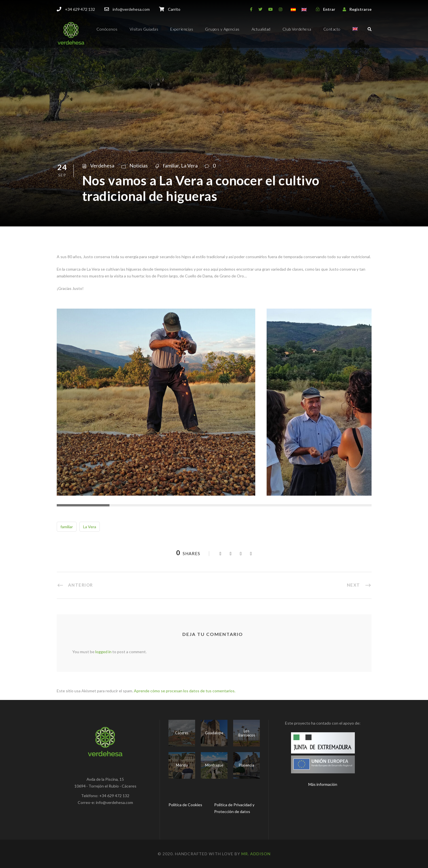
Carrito (174, 9)
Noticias (139, 165)
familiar (171, 165)
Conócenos (107, 29)
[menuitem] (355, 34)
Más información (323, 784)
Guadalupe (214, 733)
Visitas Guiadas (144, 29)
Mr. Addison (256, 854)
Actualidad (261, 29)
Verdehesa (102, 165)
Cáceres (182, 733)
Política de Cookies (185, 805)
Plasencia (246, 765)
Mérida (182, 765)
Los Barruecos (247, 733)
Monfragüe (214, 765)
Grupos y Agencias (222, 29)
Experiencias (182, 29)
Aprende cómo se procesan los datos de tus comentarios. (185, 691)
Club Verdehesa (297, 29)
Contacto (332, 29)
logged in (103, 652)
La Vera (189, 165)
